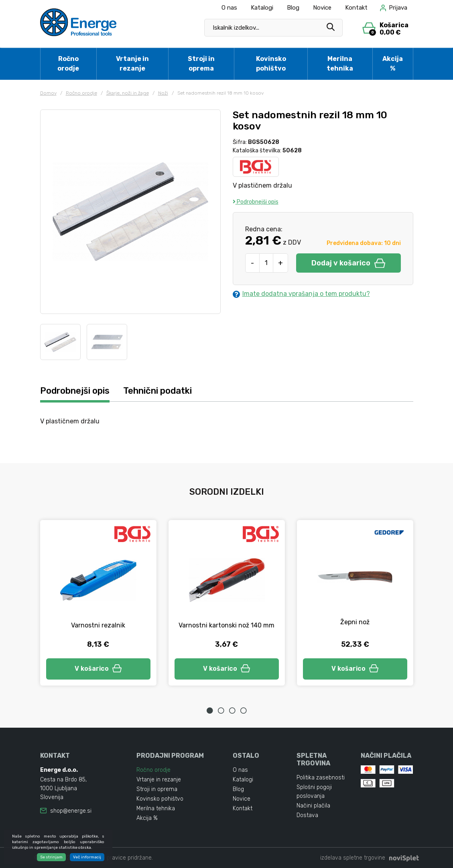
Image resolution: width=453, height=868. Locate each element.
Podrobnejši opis (256, 202)
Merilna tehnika (340, 64)
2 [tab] (221, 710)
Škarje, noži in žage (128, 93)
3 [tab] (232, 710)
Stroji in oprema (201, 64)
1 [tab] (210, 710)
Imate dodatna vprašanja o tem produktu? (301, 294)
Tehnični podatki (157, 391)
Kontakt (356, 8)
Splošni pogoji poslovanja (314, 792)
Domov (48, 93)
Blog (293, 8)
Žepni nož (355, 622)
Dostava (307, 815)
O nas (229, 8)
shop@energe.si (71, 811)
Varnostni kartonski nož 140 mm (226, 625)
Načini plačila (313, 806)
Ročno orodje (68, 64)
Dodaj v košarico (348, 263)
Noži (163, 93)
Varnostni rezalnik (98, 625)
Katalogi (262, 8)
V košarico (98, 669)
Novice (322, 8)
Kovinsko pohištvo (271, 64)
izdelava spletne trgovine (353, 858)
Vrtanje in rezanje (132, 64)
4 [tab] (244, 710)
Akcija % (393, 64)
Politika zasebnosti (321, 778)
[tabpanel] (98, 603)
